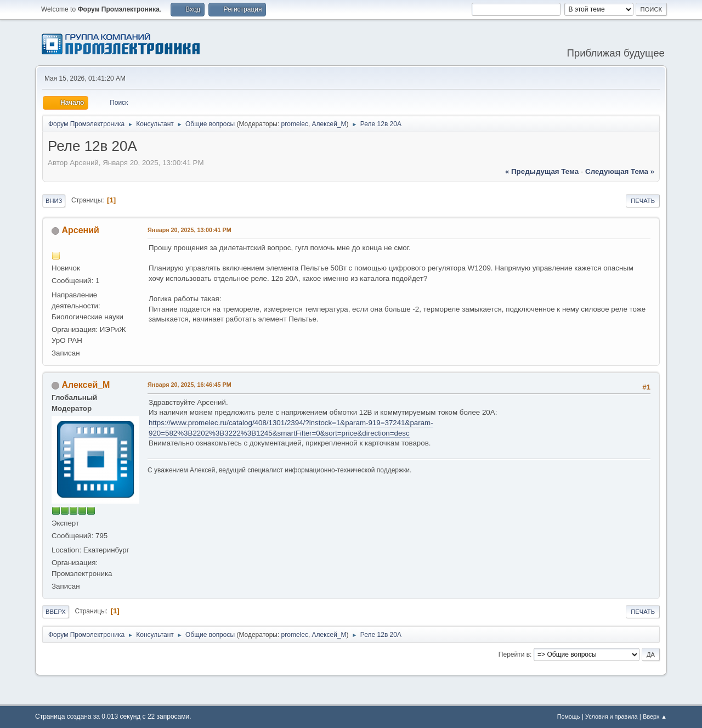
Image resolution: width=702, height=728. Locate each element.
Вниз (54, 201)
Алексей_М (329, 124)
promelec (295, 124)
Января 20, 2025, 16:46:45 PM (189, 385)
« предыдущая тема (542, 171)
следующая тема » (620, 171)
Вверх (56, 612)
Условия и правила (611, 716)
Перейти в (514, 654)
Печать (643, 201)
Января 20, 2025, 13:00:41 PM (189, 230)
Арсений (80, 230)
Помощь (569, 716)
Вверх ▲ (655, 716)
